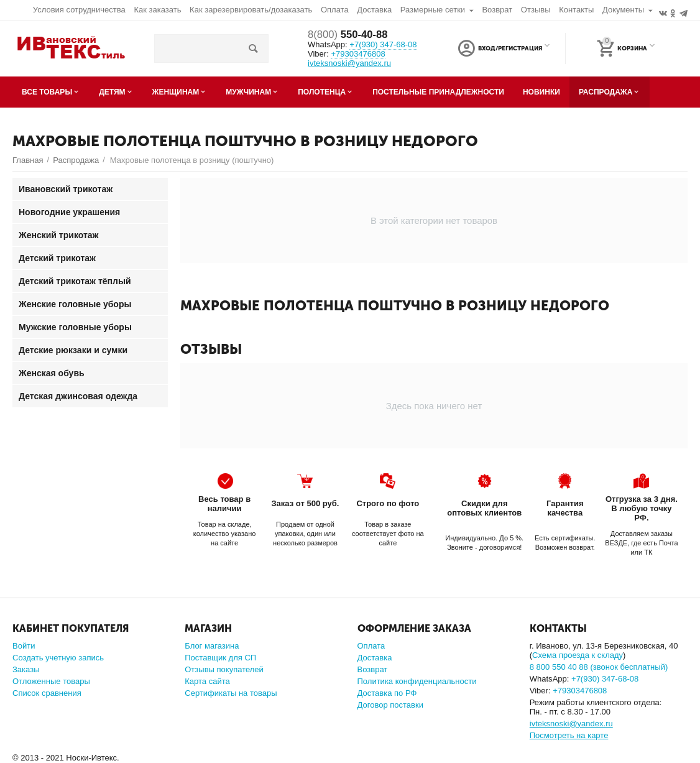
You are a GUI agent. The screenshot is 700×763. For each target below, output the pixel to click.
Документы (623, 10)
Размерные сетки (433, 10)
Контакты (576, 10)
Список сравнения (47, 693)
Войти (24, 646)
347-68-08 (383, 45)
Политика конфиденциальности (417, 681)
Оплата (335, 10)
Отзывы (536, 10)
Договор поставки (390, 705)
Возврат (497, 10)
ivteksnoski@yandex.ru (349, 63)
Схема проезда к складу (578, 655)
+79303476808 (358, 54)
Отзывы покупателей (224, 669)
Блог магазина (212, 646)
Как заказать (157, 10)
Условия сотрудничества (79, 10)
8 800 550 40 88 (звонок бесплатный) (599, 667)
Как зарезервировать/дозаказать (251, 10)
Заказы (26, 669)
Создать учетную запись (58, 658)
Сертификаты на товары (231, 693)
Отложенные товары (51, 681)
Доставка (374, 10)
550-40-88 (351, 35)
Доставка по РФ (387, 693)
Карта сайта (207, 681)
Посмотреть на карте (569, 735)
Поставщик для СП (220, 658)
